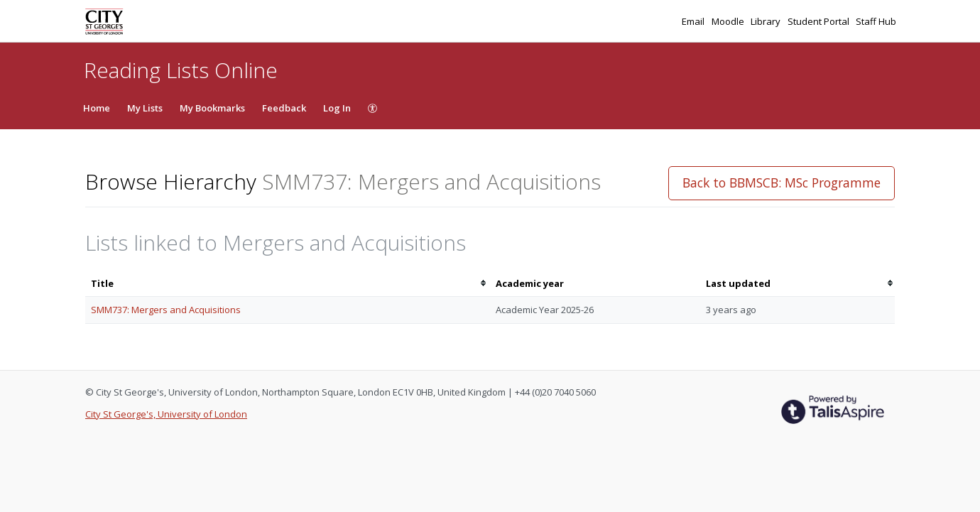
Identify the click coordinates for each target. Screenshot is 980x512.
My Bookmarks (212, 108)
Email (694, 21)
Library (767, 21)
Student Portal (820, 21)
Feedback (284, 108)
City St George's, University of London (166, 414)
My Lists (145, 108)
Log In (337, 108)
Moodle (729, 21)
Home (97, 108)
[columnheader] (288, 284)
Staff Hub (876, 21)
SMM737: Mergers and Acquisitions (166, 310)
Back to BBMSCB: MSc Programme (782, 183)
